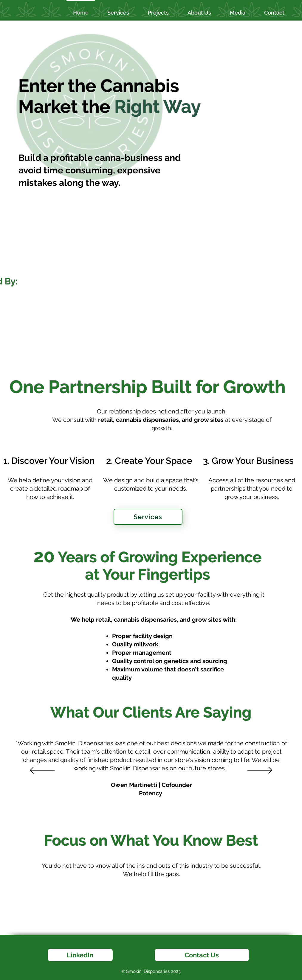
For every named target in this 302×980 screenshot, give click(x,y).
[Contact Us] (202, 955)
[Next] (260, 771)
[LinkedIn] (80, 955)
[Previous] (42, 771)
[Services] (148, 517)
